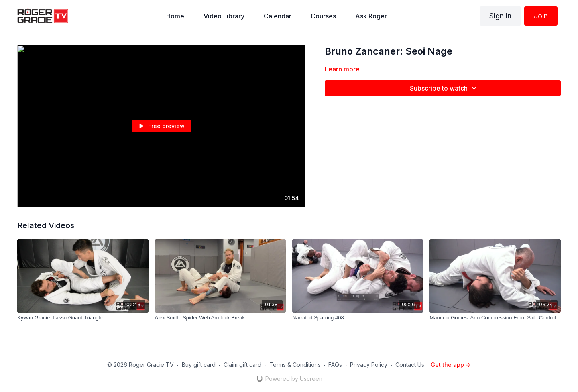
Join (541, 16)
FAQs (335, 365)
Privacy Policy (369, 365)
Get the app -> (451, 365)
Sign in (500, 16)
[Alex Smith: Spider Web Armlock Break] (220, 318)
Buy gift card (199, 365)
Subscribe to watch (444, 88)
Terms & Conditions (295, 365)
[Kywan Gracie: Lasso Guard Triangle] (83, 318)
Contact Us (410, 365)
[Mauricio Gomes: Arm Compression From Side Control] (495, 318)
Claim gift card (242, 365)
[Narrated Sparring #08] (358, 318)
